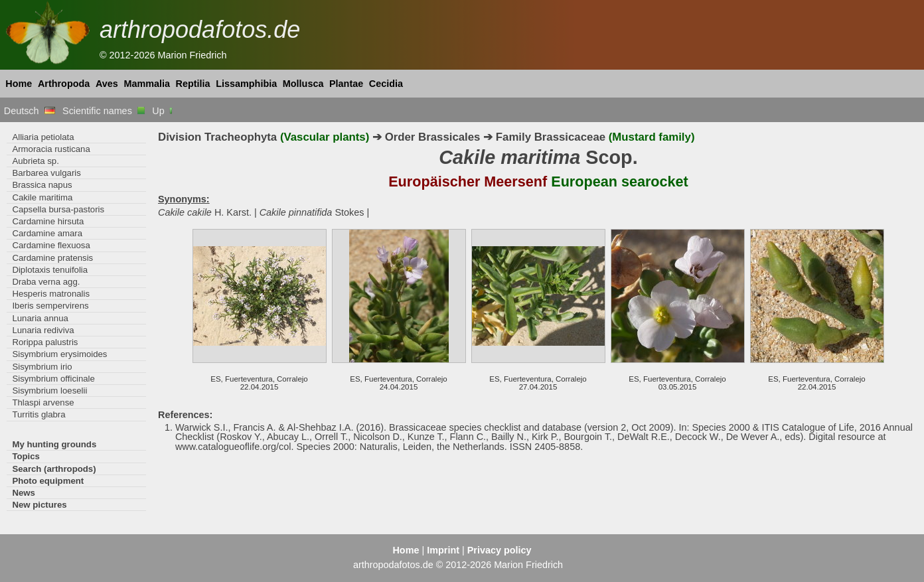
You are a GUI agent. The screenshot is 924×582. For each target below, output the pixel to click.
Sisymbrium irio (42, 367)
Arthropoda (64, 84)
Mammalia (147, 84)
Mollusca (303, 84)
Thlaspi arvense (43, 402)
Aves (107, 84)
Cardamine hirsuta (48, 221)
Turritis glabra (38, 414)
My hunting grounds (54, 444)
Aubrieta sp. (35, 161)
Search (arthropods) (54, 469)
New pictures (39, 505)
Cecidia (386, 84)
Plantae (346, 84)
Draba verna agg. (46, 282)
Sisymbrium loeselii (49, 391)
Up (163, 111)
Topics (26, 456)
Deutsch (30, 111)
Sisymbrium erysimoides (59, 354)
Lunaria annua (40, 318)
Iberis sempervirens (50, 306)
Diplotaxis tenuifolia (50, 270)
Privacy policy (500, 550)
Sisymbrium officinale (53, 379)
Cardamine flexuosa (51, 245)
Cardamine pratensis (52, 258)
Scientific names (104, 111)
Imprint (443, 550)
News (24, 493)
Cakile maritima (42, 197)
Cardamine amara (47, 233)
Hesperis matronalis (51, 294)
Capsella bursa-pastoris (58, 209)
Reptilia (193, 84)
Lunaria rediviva (43, 330)
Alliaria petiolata (43, 137)
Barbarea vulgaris (46, 173)
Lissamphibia (246, 84)
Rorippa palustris (45, 342)
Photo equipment (48, 481)
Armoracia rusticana (51, 149)
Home (19, 84)
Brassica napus (42, 185)
